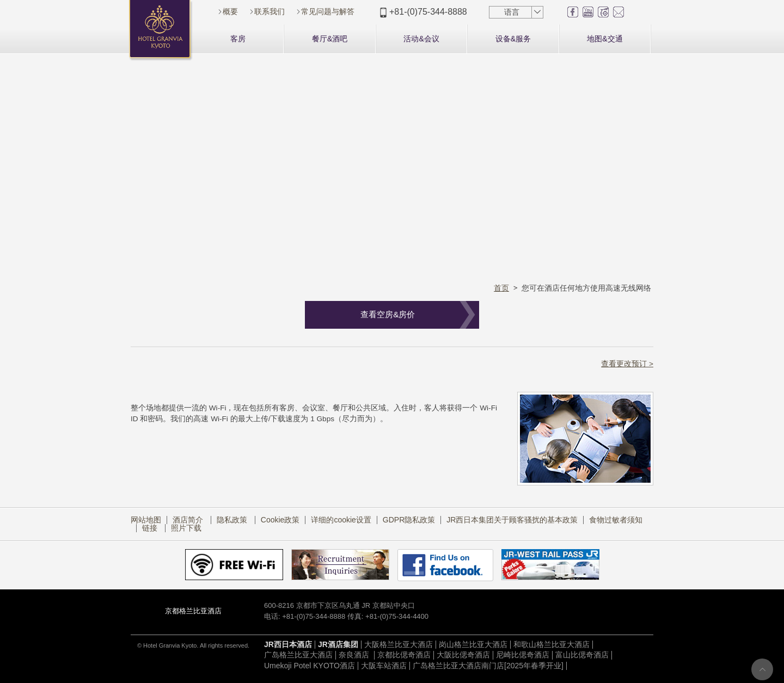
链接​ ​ (151, 528)
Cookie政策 (280, 520)
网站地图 (146, 520)
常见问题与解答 (328, 11)
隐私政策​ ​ (233, 520)
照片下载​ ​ (187, 528)
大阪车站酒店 (384, 666)
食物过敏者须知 (616, 520)
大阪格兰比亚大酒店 (399, 644)
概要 (230, 11)
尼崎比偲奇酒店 (523, 655)
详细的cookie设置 (341, 520)
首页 (501, 288)
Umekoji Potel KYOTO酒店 (310, 666)
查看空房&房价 (388, 314)
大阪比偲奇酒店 (463, 655)
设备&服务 (513, 39)
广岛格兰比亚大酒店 (298, 655)
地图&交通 (605, 39)
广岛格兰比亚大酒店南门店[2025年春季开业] (488, 666)
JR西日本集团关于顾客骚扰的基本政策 (512, 520)
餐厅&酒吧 (330, 39)
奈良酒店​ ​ (355, 655)
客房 (238, 39)
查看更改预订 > (627, 364)
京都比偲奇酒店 (404, 655)
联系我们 (269, 11)
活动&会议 (421, 39)
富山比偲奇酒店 (582, 655)
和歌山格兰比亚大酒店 (552, 644)
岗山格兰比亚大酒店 (473, 644)
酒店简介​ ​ (189, 520)
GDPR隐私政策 (409, 520)
